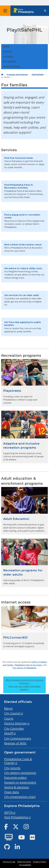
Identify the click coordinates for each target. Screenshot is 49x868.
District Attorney (15, 723)
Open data (11, 792)
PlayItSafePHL (38, 75)
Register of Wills (15, 743)
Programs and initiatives (17, 75)
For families (10, 62)
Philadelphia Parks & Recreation (28, 665)
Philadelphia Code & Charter (18, 761)
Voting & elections (17, 787)
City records (12, 768)
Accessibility (25, 865)
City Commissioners (18, 738)
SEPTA (8, 812)
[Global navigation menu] (5, 11)
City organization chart (20, 797)
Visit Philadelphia (16, 817)
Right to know (24, 862)
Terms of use (9, 862)
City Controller (14, 728)
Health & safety (12, 67)
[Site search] (45, 11)
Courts (9, 718)
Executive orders (15, 778)
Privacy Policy (40, 862)
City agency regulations (20, 773)
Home (6, 47)
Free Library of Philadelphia (24, 668)
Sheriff (9, 733)
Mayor (8, 708)
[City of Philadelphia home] (24, 11)
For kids (7, 52)
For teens (8, 57)
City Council (12, 713)
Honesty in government (20, 782)
